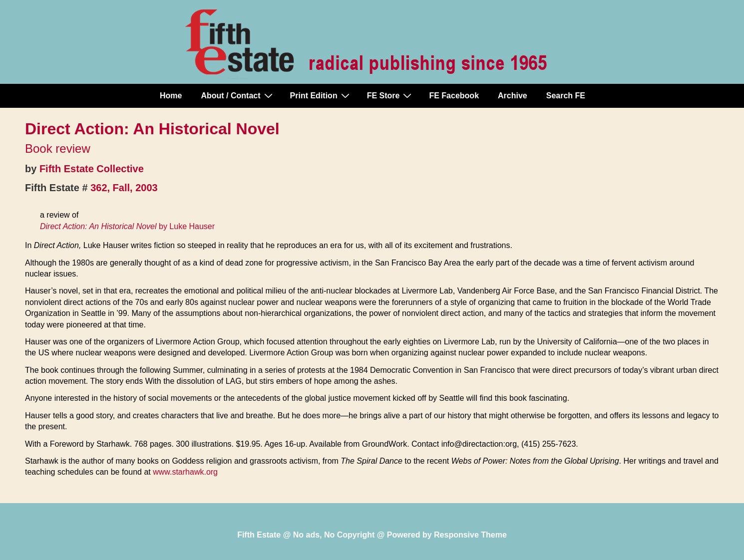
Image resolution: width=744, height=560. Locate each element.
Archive (513, 96)
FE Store (391, 95)
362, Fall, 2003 (124, 188)
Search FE (566, 96)
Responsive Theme (470, 535)
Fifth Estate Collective (92, 169)
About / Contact (238, 95)
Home (171, 96)
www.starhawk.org (185, 472)
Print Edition (321, 95)
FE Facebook (454, 96)
